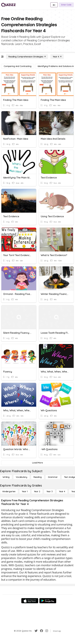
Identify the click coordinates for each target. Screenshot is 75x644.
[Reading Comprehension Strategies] (27, 57)
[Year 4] (57, 57)
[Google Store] (48, 601)
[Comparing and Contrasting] (18, 66)
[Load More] (37, 463)
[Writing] (6, 477)
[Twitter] (36, 631)
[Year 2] (37, 491)
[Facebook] (41, 631)
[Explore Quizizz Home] (8, 5)
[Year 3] (50, 491)
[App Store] (30, 601)
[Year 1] (25, 491)
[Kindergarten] (9, 491)
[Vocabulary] (21, 477)
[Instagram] (47, 631)
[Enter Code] (66, 5)
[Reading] (38, 477)
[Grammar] (53, 477)
